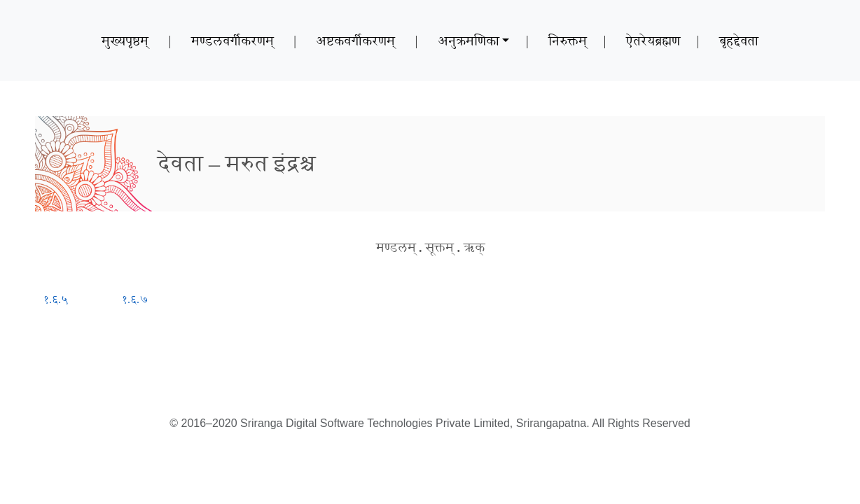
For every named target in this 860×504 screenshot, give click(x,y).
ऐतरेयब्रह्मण (653, 41)
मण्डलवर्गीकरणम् (233, 41)
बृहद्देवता (739, 41)
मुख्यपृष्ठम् (125, 41)
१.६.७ (135, 299)
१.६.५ (56, 299)
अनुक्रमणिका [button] (469, 41)
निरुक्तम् (568, 41)
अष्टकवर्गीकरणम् (355, 41)
